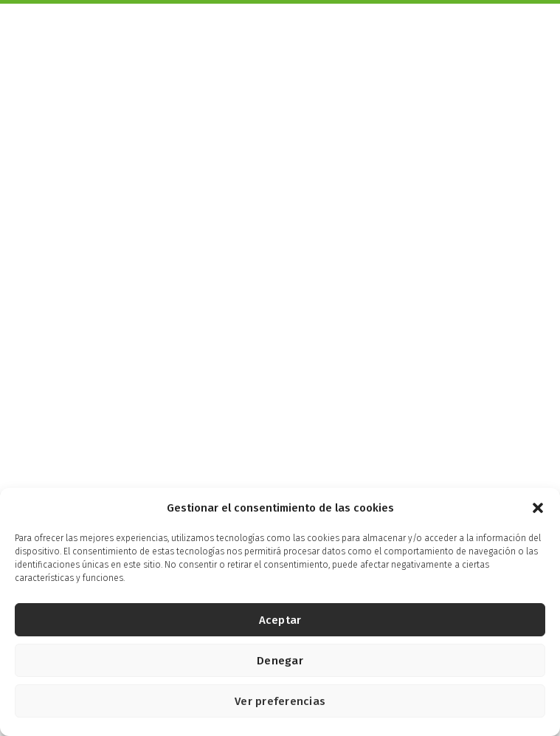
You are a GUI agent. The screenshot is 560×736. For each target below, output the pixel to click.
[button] (538, 508)
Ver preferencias (280, 701)
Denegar (280, 661)
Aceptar (280, 620)
